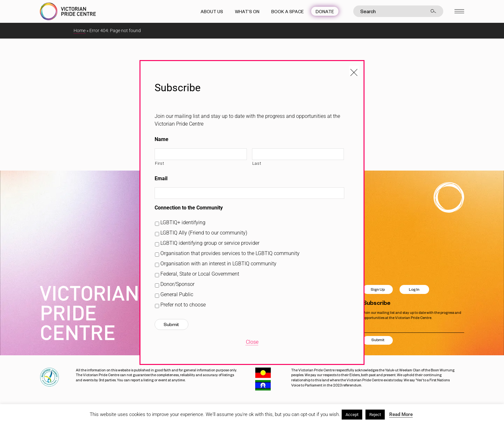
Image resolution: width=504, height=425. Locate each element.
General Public (177, 294)
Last (257, 163)
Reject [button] (375, 415)
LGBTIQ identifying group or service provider (210, 243)
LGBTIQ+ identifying (183, 222)
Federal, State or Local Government (200, 274)
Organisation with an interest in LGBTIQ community (218, 264)
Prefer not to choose (183, 305)
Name (162, 139)
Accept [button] (352, 415)
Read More (401, 414)
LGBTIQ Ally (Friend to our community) (204, 233)
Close (252, 342)
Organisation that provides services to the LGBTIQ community (230, 253)
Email (161, 178)
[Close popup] (354, 71)
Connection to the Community (189, 208)
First (159, 163)
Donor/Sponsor (177, 284)
